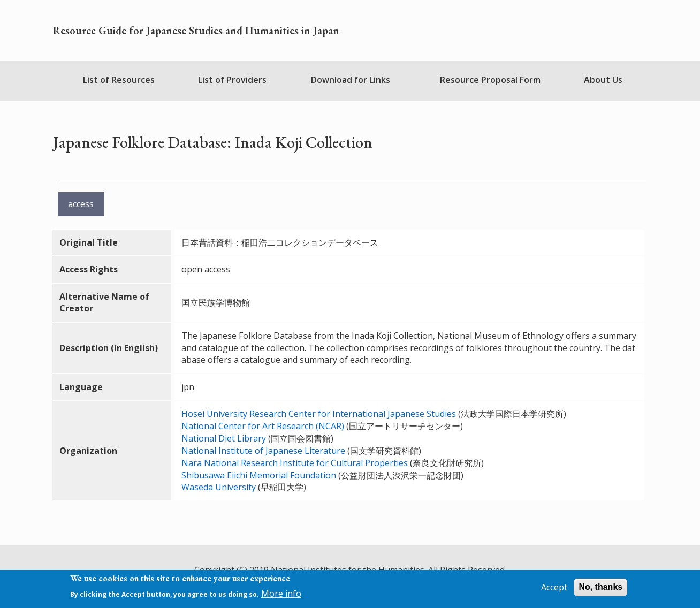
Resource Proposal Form (490, 80)
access (81, 204)
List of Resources (119, 80)
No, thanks (600, 587)
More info (281, 594)
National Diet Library (224, 438)
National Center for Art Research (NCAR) (263, 426)
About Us (603, 80)
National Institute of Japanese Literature (263, 451)
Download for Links (351, 80)
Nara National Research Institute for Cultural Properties (295, 463)
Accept (554, 587)
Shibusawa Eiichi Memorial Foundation (259, 475)
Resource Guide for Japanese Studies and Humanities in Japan (196, 31)
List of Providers (232, 80)
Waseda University (219, 487)
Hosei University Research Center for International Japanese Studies (320, 414)
